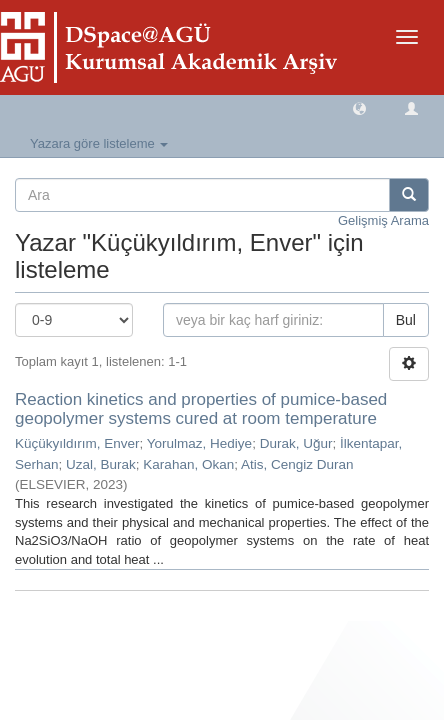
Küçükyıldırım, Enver (77, 443)
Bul (406, 320)
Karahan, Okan (188, 464)
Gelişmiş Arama (383, 220)
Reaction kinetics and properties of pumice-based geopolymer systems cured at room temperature (201, 409)
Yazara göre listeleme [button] (99, 143)
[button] (359, 107)
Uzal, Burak (101, 464)
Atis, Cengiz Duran (297, 464)
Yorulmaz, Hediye (199, 443)
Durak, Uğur (296, 443)
